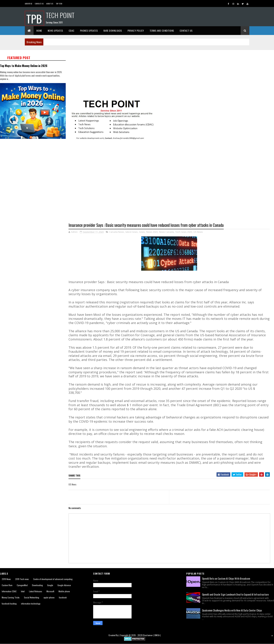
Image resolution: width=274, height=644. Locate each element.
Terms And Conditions (162, 31)
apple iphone (49, 597)
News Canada (166, 232)
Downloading (37, 585)
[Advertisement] (171, 74)
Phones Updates (89, 31)
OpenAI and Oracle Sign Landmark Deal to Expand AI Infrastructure (235, 594)
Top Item (59, 4)
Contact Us (39, 4)
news (142, 232)
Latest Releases (36, 591)
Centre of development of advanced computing (53, 579)
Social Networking (32, 597)
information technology (31, 604)
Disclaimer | (149, 635)
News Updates (55, 31)
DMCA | (158, 635)
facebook (63, 597)
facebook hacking (9, 604)
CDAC (72, 31)
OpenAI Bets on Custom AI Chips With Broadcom (226, 578)
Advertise (29, 4)
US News (198, 232)
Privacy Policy (136, 31)
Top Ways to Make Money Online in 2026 (24, 66)
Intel (23, 591)
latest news (132, 232)
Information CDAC (9, 591)
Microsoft (50, 591)
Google (50, 585)
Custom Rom (7, 585)
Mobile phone (64, 591)
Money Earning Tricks (11, 597)
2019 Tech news (22, 579)
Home (39, 31)
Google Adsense (64, 585)
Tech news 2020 (184, 232)
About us (50, 4)
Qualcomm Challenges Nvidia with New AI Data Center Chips (232, 610)
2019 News (6, 579)
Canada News (117, 232)
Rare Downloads (113, 31)
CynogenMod (22, 585)
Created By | (114, 635)
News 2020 (152, 232)
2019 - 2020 (137, 635)
